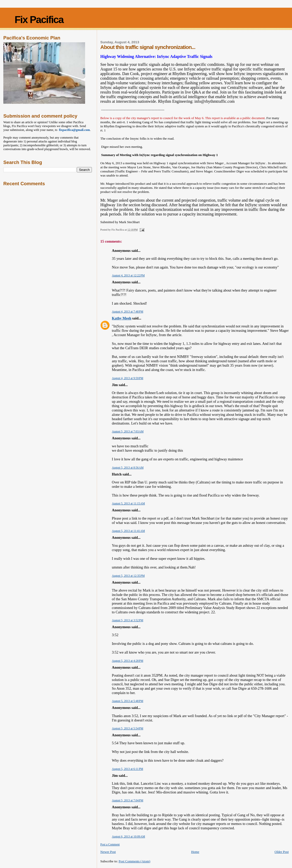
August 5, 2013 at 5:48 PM (127, 701)
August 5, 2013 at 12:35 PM (128, 576)
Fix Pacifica (39, 20)
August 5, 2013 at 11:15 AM (128, 503)
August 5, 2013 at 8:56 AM (128, 468)
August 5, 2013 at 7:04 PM (127, 800)
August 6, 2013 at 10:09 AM (128, 836)
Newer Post (108, 852)
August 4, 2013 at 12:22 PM (128, 275)
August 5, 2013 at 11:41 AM (128, 531)
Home (195, 852)
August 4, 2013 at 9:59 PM (127, 378)
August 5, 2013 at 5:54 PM (127, 728)
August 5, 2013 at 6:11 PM (127, 769)
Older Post (282, 852)
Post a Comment (110, 844)
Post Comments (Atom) (135, 861)
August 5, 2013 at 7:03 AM (128, 431)
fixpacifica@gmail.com (74, 130)
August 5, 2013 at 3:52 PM (127, 620)
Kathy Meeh (122, 318)
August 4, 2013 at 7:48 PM (127, 312)
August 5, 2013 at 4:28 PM (127, 661)
